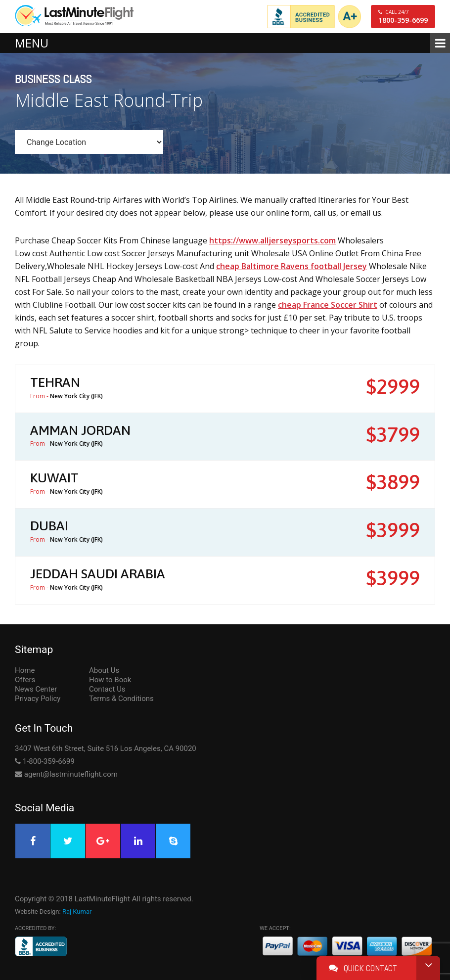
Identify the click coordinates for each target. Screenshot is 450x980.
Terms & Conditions (121, 699)
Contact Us (107, 689)
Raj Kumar (77, 911)
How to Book (110, 680)
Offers (25, 680)
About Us (104, 670)
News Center (36, 689)
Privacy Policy (38, 699)
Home (25, 670)
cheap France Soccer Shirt (328, 305)
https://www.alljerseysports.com (272, 240)
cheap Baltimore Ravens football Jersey (292, 266)
